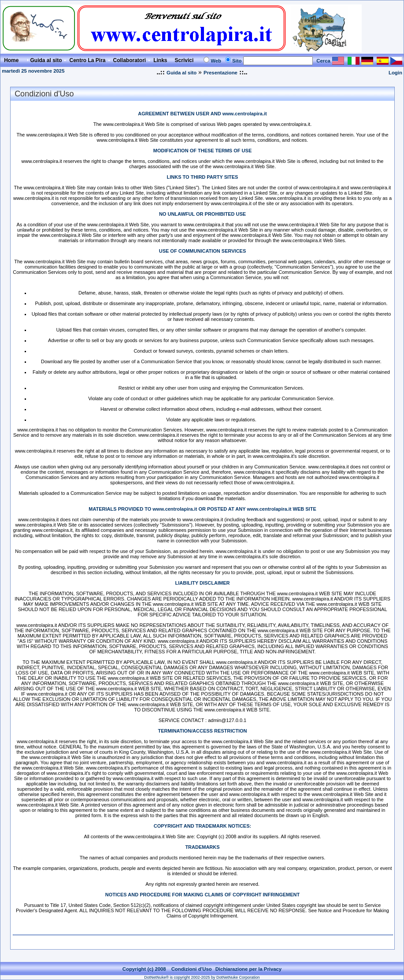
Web (216, 61)
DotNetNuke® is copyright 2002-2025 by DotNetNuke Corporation (202, 977)
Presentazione (221, 73)
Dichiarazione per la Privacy (249, 969)
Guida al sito (182, 73)
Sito (237, 61)
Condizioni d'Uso (192, 969)
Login (395, 73)
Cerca (323, 61)
